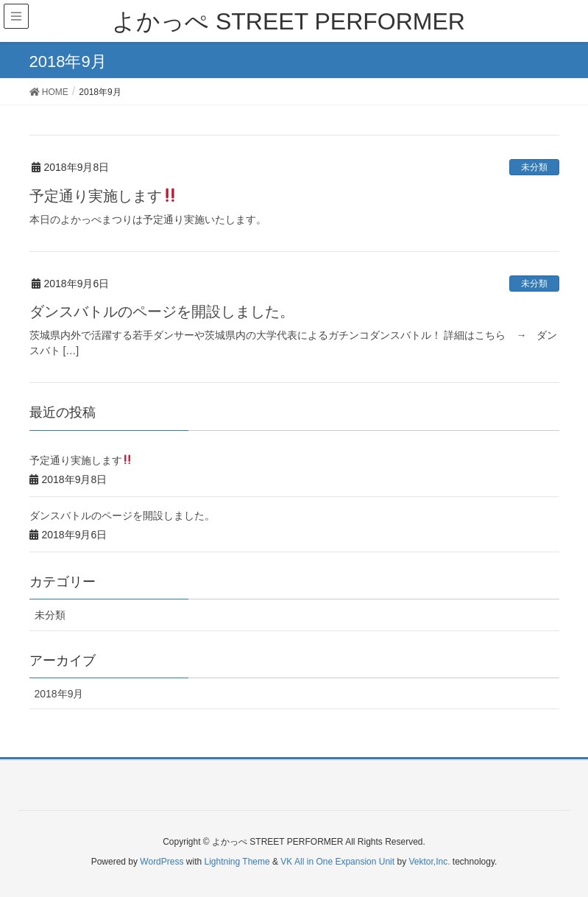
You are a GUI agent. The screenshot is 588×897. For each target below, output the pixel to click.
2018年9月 (59, 694)
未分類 (534, 167)
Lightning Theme (237, 862)
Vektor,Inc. (429, 862)
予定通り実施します (103, 196)
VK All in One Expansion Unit (337, 862)
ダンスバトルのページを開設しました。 (162, 312)
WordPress (162, 862)
